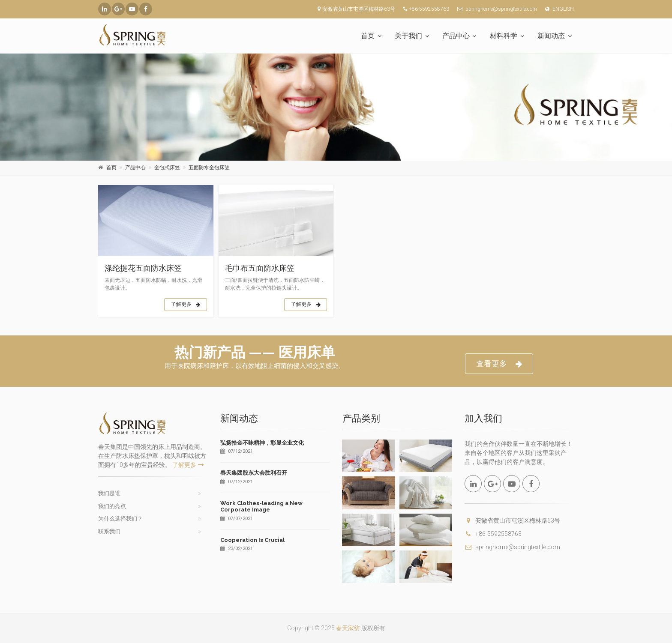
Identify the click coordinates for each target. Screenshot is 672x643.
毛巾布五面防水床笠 (260, 268)
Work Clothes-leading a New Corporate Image (261, 507)
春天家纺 (348, 628)
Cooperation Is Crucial (252, 540)
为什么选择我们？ (120, 519)
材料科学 (504, 36)
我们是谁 (109, 493)
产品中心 (456, 36)
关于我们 (408, 36)
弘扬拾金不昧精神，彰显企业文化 (262, 443)
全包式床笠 (167, 167)
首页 (368, 36)
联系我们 (109, 531)
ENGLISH (558, 9)
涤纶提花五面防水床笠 (143, 268)
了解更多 (186, 305)
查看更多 (499, 364)
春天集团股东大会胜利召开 (254, 473)
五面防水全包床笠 (209, 167)
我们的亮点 (112, 506)
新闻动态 (551, 36)
